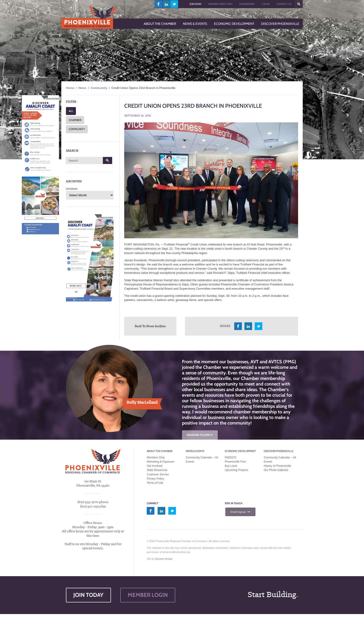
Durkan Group (164, 559)
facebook (159, 4)
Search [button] (108, 160)
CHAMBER (75, 120)
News (82, 88)
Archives (72, 189)
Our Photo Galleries (276, 470)
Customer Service (158, 474)
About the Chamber (160, 451)
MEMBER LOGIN (148, 595)
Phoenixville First (235, 462)
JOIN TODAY (88, 595)
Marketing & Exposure (160, 462)
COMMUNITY (77, 129)
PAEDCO (231, 458)
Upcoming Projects (236, 470)
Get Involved (154, 466)
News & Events (195, 451)
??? (299, 4)
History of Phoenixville (277, 466)
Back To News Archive (150, 326)
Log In (266, 4)
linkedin (166, 4)
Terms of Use (155, 483)
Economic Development (240, 451)
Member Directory (220, 4)
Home (70, 88)
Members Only (156, 458)
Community (99, 88)
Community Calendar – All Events (202, 460)
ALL (71, 111)
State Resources (157, 470)
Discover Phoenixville (279, 451)
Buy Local (231, 466)
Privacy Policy (155, 479)
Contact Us (284, 4)
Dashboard (247, 4)
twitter (174, 4)
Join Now (195, 4)
